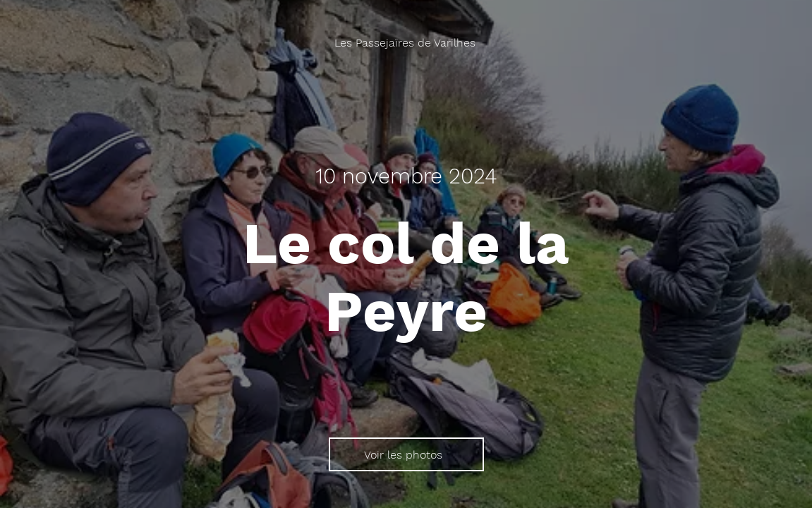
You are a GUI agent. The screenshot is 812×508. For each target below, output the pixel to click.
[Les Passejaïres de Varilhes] (406, 43)
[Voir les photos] (406, 454)
